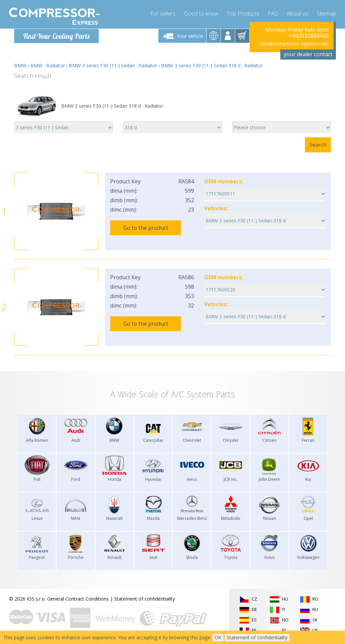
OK (218, 637)
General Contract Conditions (78, 599)
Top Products (243, 13)
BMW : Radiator (48, 65)
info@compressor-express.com (294, 44)
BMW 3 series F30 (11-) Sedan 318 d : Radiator (212, 65)
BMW (20, 65)
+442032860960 (309, 36)
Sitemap (326, 13)
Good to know (201, 13)
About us (297, 13)
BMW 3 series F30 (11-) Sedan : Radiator (113, 65)
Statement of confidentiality (145, 599)
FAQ (273, 13)
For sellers (163, 13)
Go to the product (146, 228)
